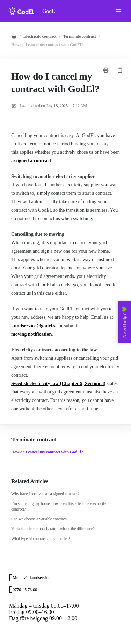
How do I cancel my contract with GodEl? (47, 45)
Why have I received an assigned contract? (45, 494)
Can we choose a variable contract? (39, 519)
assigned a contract (31, 161)
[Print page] (106, 70)
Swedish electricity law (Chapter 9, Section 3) (58, 383)
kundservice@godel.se (34, 326)
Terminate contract (79, 36)
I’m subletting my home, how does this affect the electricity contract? (59, 506)
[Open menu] (118, 11)
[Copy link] (120, 70)
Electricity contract (40, 36)
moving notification (31, 334)
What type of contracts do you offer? (41, 539)
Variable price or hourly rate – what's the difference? (53, 529)
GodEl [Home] (49, 11)
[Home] (21, 11)
